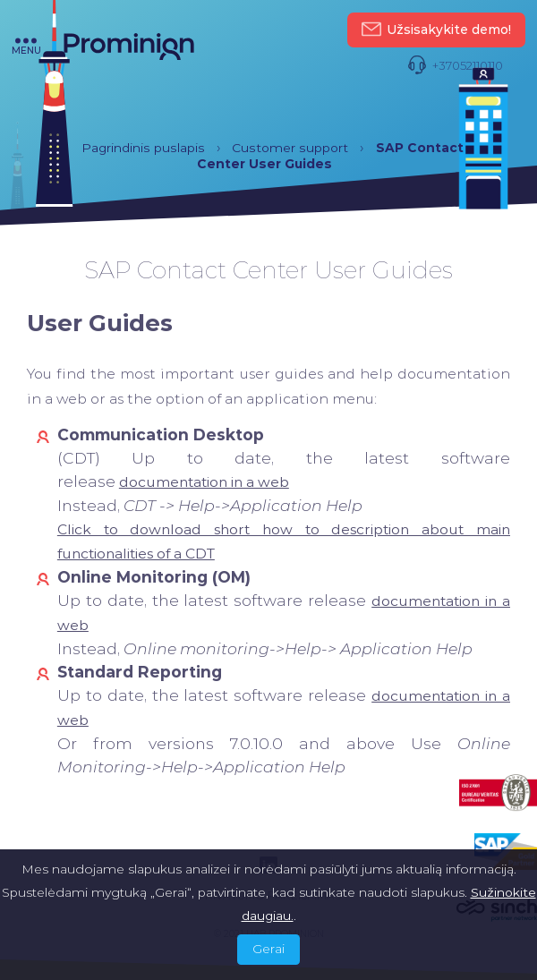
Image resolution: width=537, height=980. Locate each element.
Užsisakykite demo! (436, 30)
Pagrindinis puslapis (143, 148)
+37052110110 (455, 66)
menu (26, 47)
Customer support (290, 148)
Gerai (268, 949)
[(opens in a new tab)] (204, 482)
